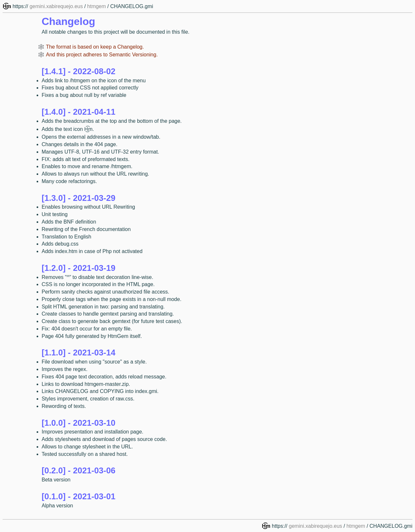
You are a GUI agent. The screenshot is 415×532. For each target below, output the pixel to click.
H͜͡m (8, 6)
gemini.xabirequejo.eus (56, 6)
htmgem (97, 6)
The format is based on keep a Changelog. (95, 47)
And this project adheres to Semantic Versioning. (102, 55)
